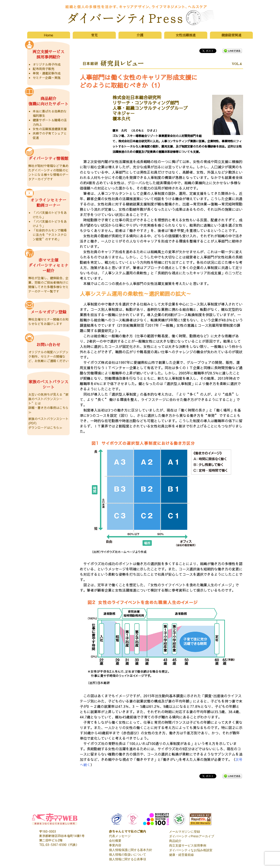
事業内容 (115, 845)
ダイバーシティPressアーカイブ (192, 836)
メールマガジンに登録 (185, 832)
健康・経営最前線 (181, 855)
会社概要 (115, 841)
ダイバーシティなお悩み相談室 (191, 850)
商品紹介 (175, 841)
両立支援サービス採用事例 (188, 845)
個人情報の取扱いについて (128, 855)
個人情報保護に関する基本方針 (131, 850)
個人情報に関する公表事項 (128, 859)
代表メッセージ (120, 836)
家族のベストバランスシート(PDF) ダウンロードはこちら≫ (48, 423)
